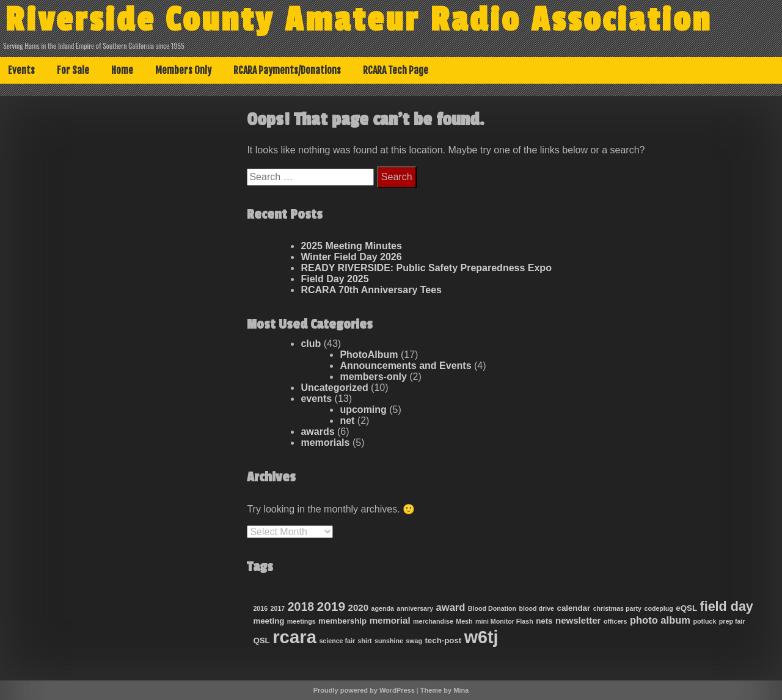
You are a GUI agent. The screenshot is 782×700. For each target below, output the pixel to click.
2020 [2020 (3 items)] (359, 607)
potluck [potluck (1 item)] (705, 621)
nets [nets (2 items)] (544, 621)
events (316, 399)
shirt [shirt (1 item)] (365, 641)
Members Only (183, 70)
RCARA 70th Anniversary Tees (371, 290)
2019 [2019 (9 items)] (331, 606)
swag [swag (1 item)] (414, 641)
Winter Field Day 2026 (351, 257)
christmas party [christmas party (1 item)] (617, 608)
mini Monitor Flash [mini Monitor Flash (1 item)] (504, 621)
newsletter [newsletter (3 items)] (578, 620)
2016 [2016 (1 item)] (260, 608)
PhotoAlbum (369, 355)
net (347, 421)
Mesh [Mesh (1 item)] (464, 621)
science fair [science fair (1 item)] (337, 641)
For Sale (73, 70)
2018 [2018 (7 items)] (301, 607)
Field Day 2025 (334, 279)
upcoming (363, 410)
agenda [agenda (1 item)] (383, 608)
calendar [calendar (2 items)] (573, 608)
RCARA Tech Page (396, 70)
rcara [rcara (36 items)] (294, 637)
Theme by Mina (444, 690)
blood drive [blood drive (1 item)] (537, 608)
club (311, 344)
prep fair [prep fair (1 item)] (732, 621)
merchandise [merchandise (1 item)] (433, 621)
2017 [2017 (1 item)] (278, 608)
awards (317, 432)
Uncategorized (334, 388)
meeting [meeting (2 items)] (269, 621)
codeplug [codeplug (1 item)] (658, 608)
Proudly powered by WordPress (364, 690)
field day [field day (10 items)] (726, 607)
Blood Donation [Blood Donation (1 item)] (492, 608)
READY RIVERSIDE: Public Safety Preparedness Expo (426, 268)
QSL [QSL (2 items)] (261, 640)
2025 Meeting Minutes (351, 246)
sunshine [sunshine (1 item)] (389, 641)
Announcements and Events (405, 366)
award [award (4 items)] (451, 607)
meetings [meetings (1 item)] (301, 621)
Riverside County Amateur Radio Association (358, 20)
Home (122, 70)
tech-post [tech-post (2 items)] (443, 640)
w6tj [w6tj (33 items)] (481, 637)
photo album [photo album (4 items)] (660, 620)
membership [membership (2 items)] (342, 621)
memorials (325, 443)
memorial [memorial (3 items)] (390, 620)
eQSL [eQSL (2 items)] (686, 608)
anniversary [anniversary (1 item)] (415, 608)
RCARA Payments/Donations (287, 70)
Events (21, 70)
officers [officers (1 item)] (616, 621)
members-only (373, 377)
